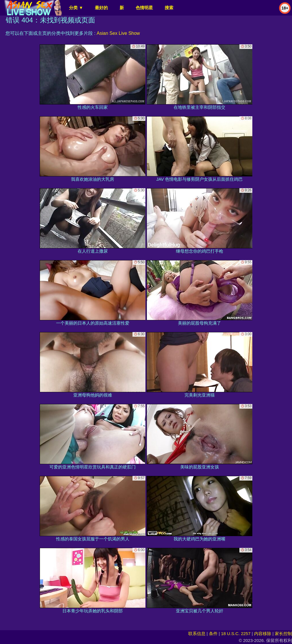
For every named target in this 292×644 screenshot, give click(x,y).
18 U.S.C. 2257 (236, 633)
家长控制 (283, 633)
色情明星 (144, 8)
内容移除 (263, 633)
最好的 (101, 8)
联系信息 (197, 633)
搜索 (169, 8)
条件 (213, 633)
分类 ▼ (76, 8)
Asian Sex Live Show (118, 33)
